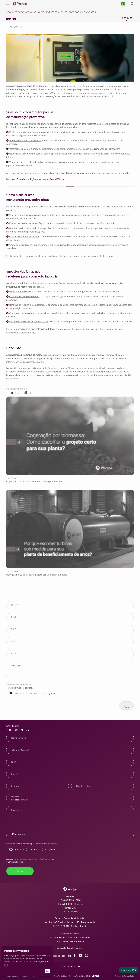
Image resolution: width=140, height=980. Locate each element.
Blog (14, 19)
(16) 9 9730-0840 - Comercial (70, 904)
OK (48, 971)
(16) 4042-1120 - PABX (70, 900)
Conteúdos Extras (70, 965)
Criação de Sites (60, 975)
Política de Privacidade (124, 975)
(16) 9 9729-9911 (70, 912)
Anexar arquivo (20, 834)
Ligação (51, 693)
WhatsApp (34, 693)
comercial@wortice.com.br (70, 948)
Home (9, 19)
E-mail (18, 693)
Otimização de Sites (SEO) (80, 975)
